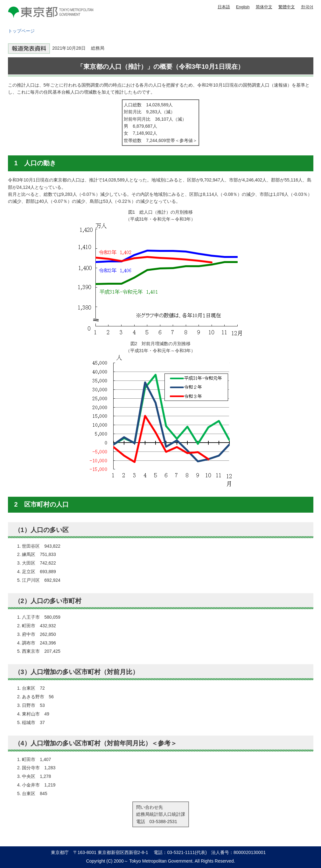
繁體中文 (287, 7)
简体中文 (264, 7)
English (243, 7)
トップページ (21, 31)
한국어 (307, 7)
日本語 (224, 7)
